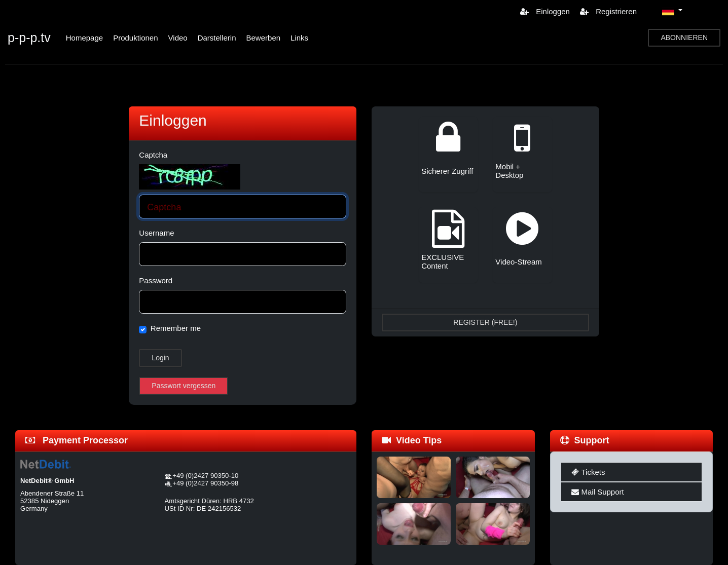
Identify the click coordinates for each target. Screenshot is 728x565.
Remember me (176, 328)
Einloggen (545, 11)
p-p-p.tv (29, 37)
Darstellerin (217, 38)
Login (160, 358)
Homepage (84, 38)
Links (299, 38)
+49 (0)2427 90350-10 (205, 476)
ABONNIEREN (684, 37)
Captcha (153, 155)
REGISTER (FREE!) (485, 322)
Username (156, 233)
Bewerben (264, 38)
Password (156, 280)
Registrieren (608, 11)
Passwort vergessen (184, 386)
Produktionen (135, 38)
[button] (672, 11)
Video (178, 38)
